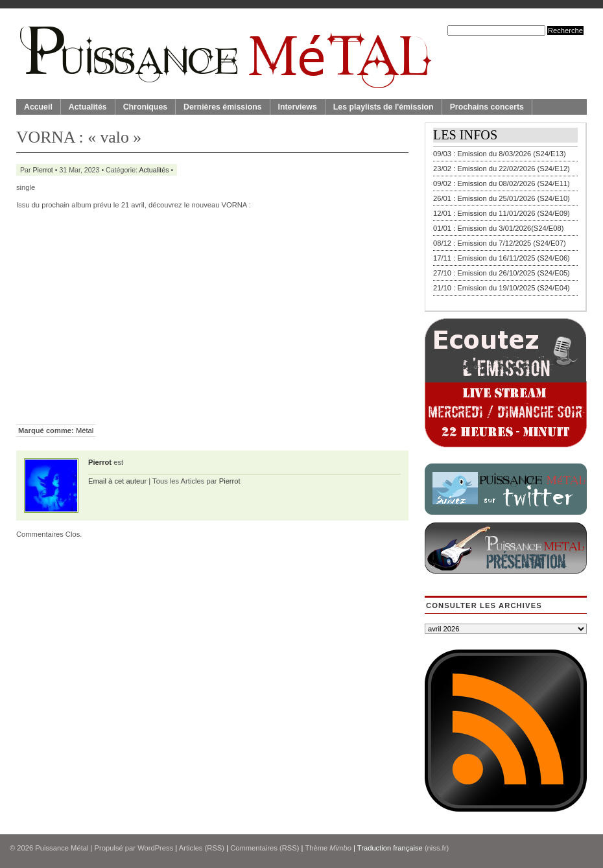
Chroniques (145, 107)
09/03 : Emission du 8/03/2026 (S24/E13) (500, 154)
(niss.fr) (437, 848)
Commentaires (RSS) (265, 848)
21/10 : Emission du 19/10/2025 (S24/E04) (502, 288)
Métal (85, 430)
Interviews (298, 107)
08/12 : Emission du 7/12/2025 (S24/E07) (500, 243)
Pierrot (43, 170)
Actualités (88, 107)
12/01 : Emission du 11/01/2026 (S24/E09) (502, 213)
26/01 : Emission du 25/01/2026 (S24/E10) (502, 198)
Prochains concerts (487, 107)
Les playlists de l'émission (384, 107)
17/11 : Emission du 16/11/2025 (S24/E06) (502, 258)
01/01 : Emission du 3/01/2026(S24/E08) (499, 228)
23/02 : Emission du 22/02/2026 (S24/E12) (502, 169)
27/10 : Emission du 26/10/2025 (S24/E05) (502, 273)
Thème (328, 848)
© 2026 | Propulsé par (74, 848)
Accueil (38, 107)
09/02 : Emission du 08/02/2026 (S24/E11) (502, 183)
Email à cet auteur (117, 481)
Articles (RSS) (202, 848)
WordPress (155, 848)
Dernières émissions (222, 107)
